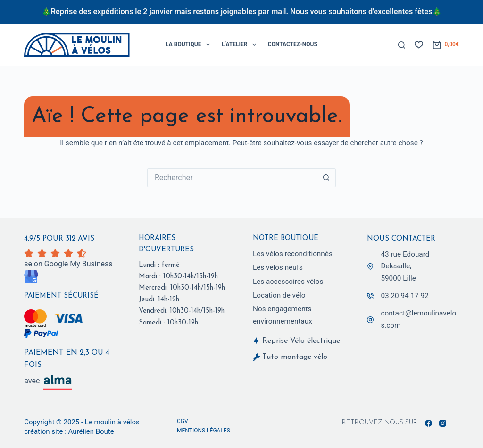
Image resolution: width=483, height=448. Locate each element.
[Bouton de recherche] (326, 178)
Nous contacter (401, 238)
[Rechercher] (402, 45)
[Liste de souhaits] (419, 45)
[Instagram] (443, 423)
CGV (183, 421)
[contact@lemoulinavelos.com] (370, 319)
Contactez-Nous (293, 44)
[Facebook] (429, 423)
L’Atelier (241, 45)
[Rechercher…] (232, 178)
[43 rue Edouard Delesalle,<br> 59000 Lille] (370, 266)
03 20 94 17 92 (404, 295)
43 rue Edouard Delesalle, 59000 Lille (405, 266)
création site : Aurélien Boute (69, 431)
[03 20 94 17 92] (370, 296)
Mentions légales (204, 431)
